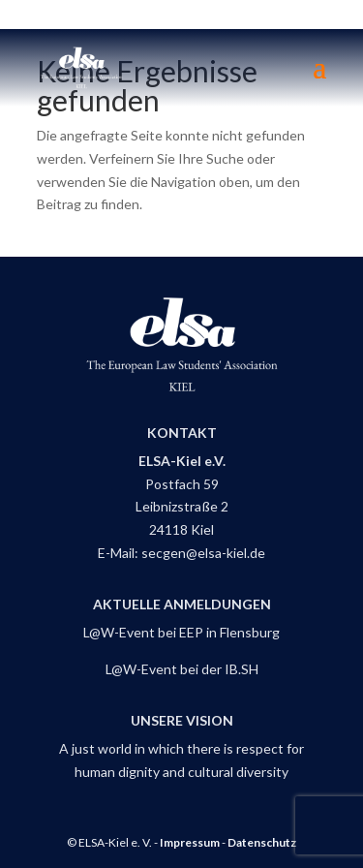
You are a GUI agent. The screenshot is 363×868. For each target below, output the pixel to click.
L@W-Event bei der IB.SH (182, 669)
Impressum (190, 842)
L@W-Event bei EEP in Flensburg (181, 632)
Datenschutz (262, 842)
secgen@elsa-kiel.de (203, 553)
